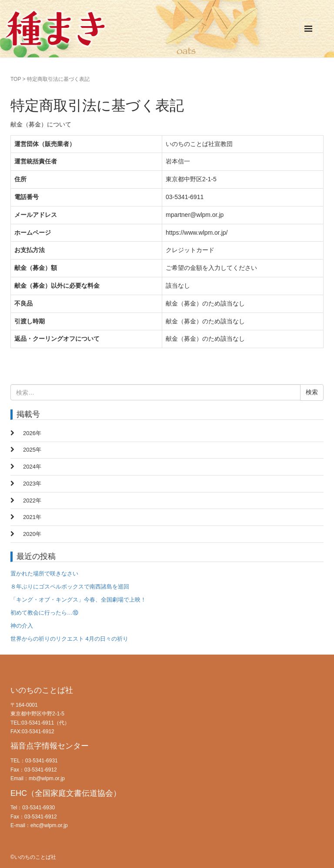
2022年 (32, 501)
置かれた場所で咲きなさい (44, 574)
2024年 (32, 467)
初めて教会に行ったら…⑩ (44, 613)
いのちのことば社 (42, 690)
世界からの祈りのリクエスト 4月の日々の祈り (69, 639)
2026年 (32, 433)
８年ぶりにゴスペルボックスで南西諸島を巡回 (70, 587)
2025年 (32, 450)
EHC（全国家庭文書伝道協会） (66, 793)
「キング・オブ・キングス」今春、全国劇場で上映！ (78, 600)
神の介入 (22, 626)
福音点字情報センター (50, 746)
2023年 (32, 484)
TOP (16, 79)
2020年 (32, 534)
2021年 (32, 517)
